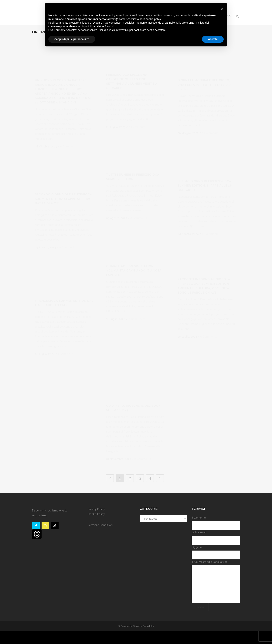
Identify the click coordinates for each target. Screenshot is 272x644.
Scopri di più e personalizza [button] (72, 39)
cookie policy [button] (153, 19)
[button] (222, 9)
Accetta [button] (213, 39)
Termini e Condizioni (100, 538)
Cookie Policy (96, 527)
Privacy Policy (96, 522)
